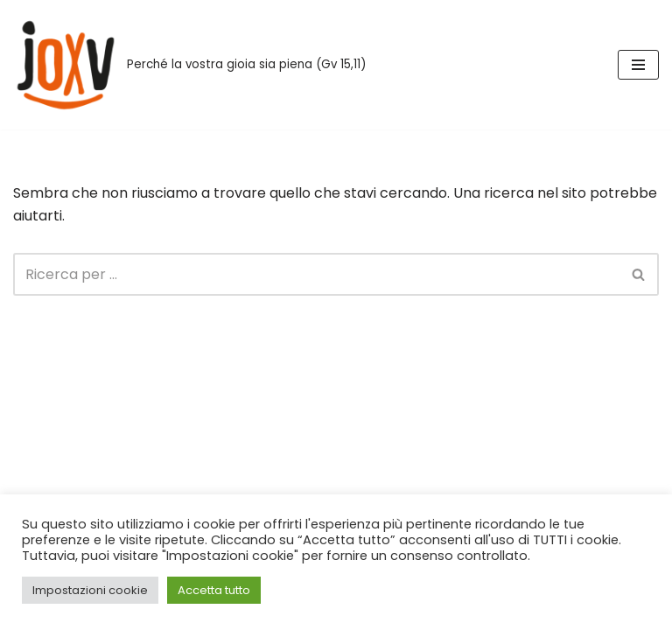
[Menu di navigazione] (638, 65)
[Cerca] (316, 274)
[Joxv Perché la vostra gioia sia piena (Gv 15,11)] (189, 65)
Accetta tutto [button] (214, 590)
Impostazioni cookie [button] (90, 590)
